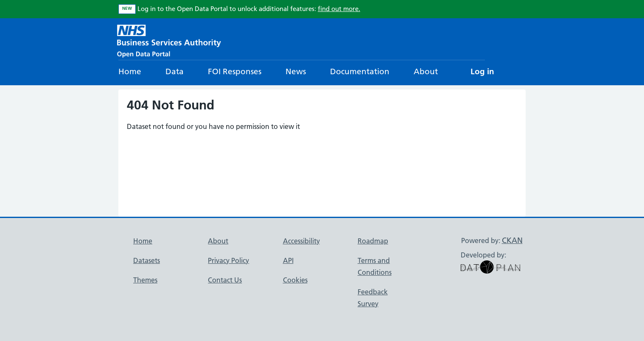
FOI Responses (235, 71)
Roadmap (373, 241)
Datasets (147, 260)
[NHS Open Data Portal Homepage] (169, 40)
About (426, 71)
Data (175, 71)
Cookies (295, 280)
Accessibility (301, 241)
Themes (145, 280)
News (296, 71)
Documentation (360, 71)
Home (130, 71)
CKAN (512, 240)
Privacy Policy (228, 260)
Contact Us (225, 280)
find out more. (339, 9)
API (288, 260)
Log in (482, 71)
